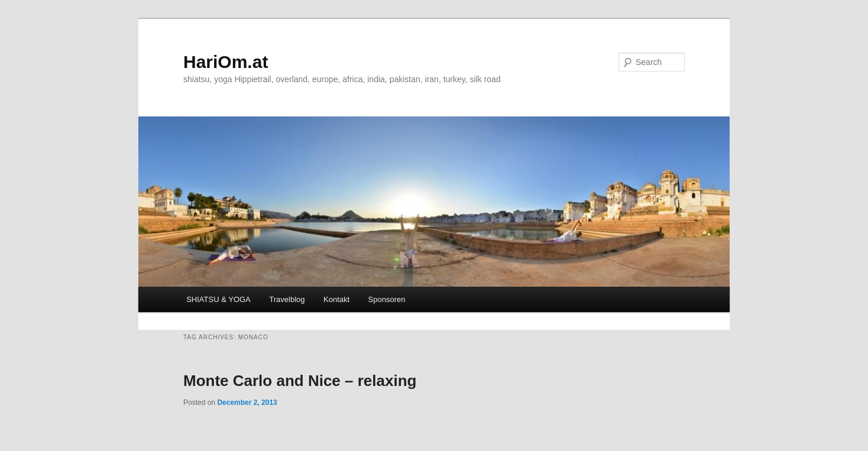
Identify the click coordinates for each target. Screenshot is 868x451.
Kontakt (336, 299)
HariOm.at (226, 62)
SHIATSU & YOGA (218, 299)
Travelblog (287, 299)
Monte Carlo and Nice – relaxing (300, 381)
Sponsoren (387, 299)
